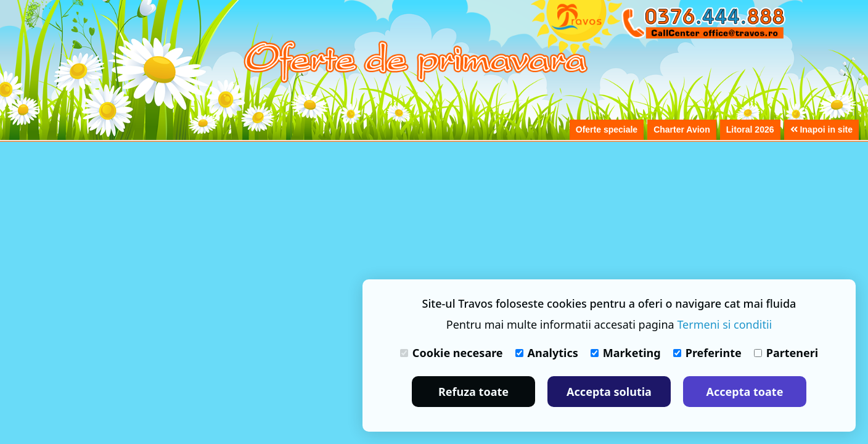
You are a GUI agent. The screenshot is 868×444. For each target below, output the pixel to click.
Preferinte (707, 353)
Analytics (547, 353)
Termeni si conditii (724, 324)
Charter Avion (682, 129)
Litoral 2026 (750, 129)
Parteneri (786, 353)
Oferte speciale (607, 129)
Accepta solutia (609, 392)
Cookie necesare (452, 353)
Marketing (626, 353)
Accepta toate (745, 392)
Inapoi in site (821, 129)
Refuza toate (473, 392)
